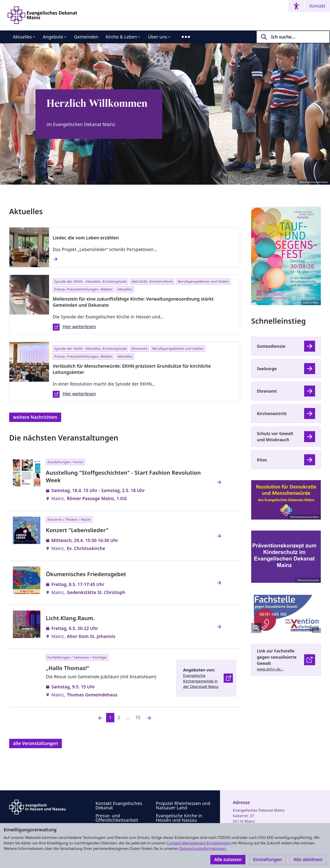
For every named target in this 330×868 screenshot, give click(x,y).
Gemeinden (86, 37)
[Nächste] (149, 718)
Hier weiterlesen (74, 327)
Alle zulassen (228, 860)
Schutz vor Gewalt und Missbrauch (275, 437)
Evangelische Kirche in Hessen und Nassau (179, 818)
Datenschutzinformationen (203, 849)
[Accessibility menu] (296, 6)
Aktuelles (22, 37)
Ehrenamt (267, 391)
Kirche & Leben (121, 37)
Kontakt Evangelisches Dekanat (119, 806)
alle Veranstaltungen (36, 743)
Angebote (53, 37)
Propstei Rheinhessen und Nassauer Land (183, 806)
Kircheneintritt (272, 413)
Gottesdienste (271, 346)
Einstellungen (267, 860)
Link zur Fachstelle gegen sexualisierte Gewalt (277, 657)
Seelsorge (267, 369)
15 (138, 717)
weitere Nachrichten (35, 417)
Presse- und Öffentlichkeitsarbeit (117, 818)
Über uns (158, 37)
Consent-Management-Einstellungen (199, 843)
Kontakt (317, 6)
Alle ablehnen (308, 860)
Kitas (262, 460)
